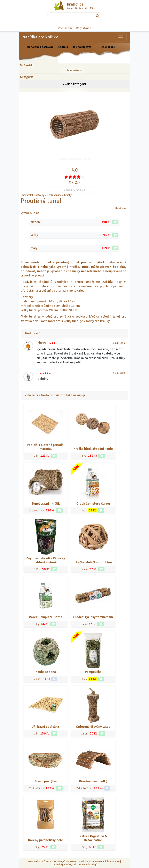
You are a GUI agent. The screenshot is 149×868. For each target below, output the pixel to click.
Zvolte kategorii (74, 84)
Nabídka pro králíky (40, 37)
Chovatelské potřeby (33, 195)
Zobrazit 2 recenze (74, 190)
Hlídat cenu (121, 208)
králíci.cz (75, 4)
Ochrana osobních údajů (85, 865)
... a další (77, 195)
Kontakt (63, 47)
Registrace (84, 28)
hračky (68, 195)
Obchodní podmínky (62, 865)
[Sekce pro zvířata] (121, 37)
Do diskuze (108, 47)
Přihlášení (65, 28)
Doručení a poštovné (40, 47)
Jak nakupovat (82, 47)
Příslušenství (54, 195)
